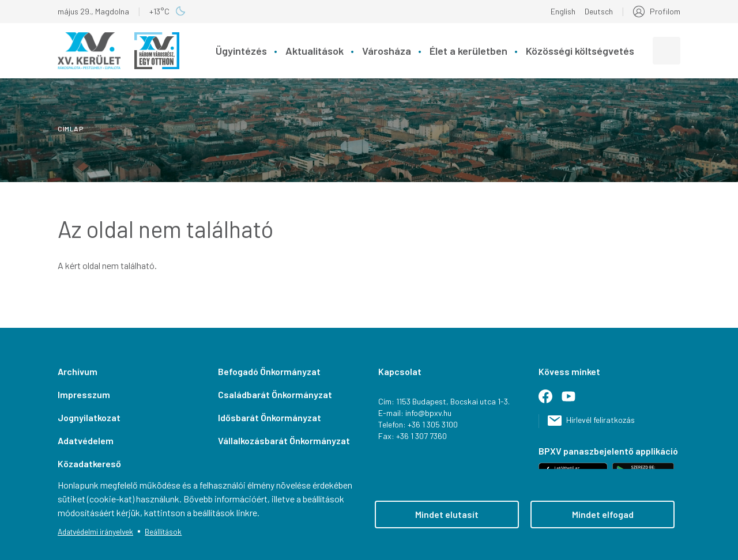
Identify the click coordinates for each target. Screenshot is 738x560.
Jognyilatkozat (89, 417)
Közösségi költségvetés (580, 51)
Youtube (573, 401)
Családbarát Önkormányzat (275, 394)
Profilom (665, 11)
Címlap (71, 128)
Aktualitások (315, 51)
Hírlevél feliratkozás (600, 420)
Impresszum (84, 394)
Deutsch (599, 11)
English (563, 11)
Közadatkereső (89, 463)
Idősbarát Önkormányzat (270, 417)
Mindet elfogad (603, 514)
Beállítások (163, 531)
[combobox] (667, 51)
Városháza (387, 51)
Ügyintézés (241, 51)
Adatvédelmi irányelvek (95, 531)
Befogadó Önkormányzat (269, 371)
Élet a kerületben (468, 51)
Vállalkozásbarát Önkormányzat (284, 440)
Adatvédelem (86, 440)
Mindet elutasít (447, 514)
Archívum (78, 371)
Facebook (550, 401)
